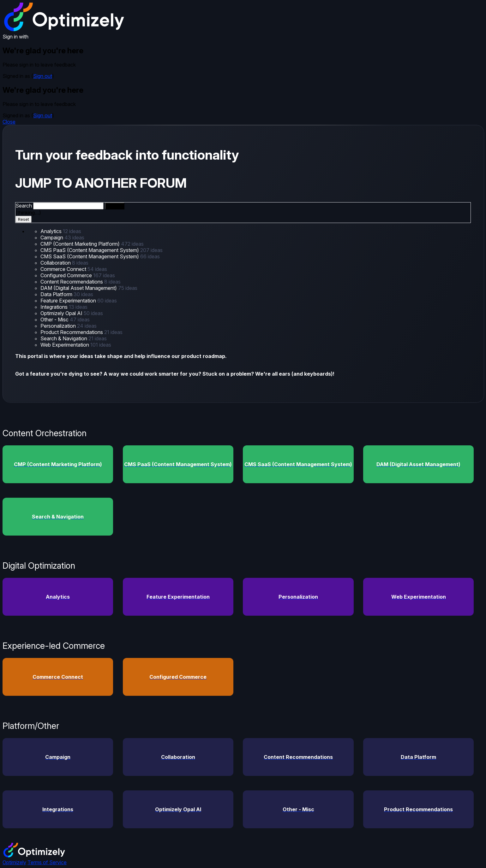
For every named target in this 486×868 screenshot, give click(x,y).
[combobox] (68, 206)
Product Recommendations (72, 332)
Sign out (43, 76)
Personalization (59, 326)
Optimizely (14, 862)
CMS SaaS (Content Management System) (90, 256)
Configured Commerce (67, 275)
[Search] (115, 206)
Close (9, 122)
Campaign (52, 238)
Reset (24, 219)
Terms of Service (47, 862)
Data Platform (57, 294)
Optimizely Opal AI (62, 313)
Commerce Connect (64, 269)
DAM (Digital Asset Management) (79, 288)
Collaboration (56, 263)
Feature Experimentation (69, 301)
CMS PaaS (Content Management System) (90, 250)
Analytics (52, 231)
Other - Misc (55, 320)
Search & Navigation (64, 338)
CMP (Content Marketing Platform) (81, 244)
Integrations (55, 307)
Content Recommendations (72, 282)
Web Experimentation (65, 345)
